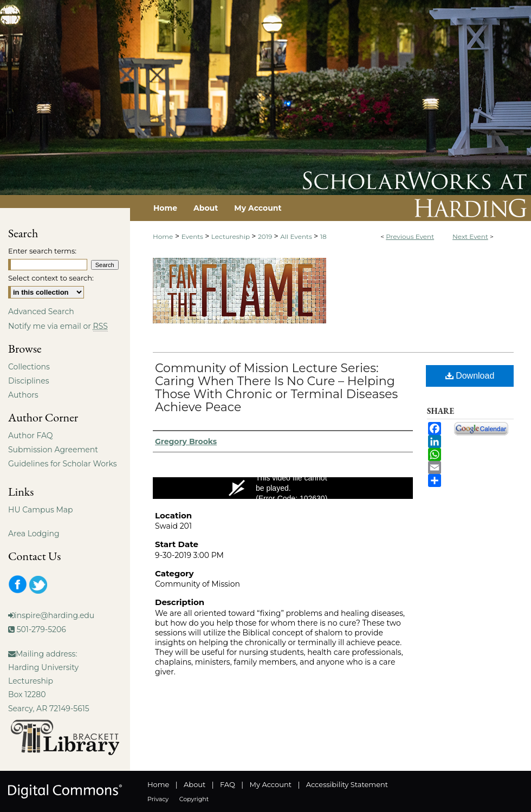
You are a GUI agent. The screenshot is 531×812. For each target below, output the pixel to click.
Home (163, 236)
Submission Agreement (53, 450)
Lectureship (231, 236)
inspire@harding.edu (54, 615)
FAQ (228, 784)
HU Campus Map (41, 510)
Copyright (194, 799)
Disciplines (28, 381)
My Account (271, 784)
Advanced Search (41, 311)
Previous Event (410, 236)
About (195, 784)
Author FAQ (31, 436)
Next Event (470, 236)
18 (323, 236)
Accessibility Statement (347, 784)
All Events (297, 236)
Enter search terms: (42, 251)
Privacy (158, 799)
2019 (266, 236)
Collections (29, 367)
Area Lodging (34, 534)
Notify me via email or (58, 326)
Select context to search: (51, 278)
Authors (23, 395)
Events (193, 236)
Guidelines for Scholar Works (63, 464)
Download (470, 376)
